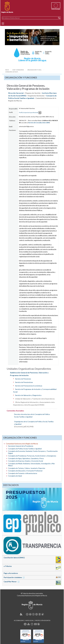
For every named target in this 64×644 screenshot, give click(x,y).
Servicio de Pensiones (23, 379)
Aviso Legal (30, 620)
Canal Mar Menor (12, 582)
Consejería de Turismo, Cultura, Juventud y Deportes (27, 468)
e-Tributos (8, 566)
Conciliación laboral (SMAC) (14, 558)
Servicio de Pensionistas (24, 382)
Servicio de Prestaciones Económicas (29, 386)
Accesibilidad (19, 620)
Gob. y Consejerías (18, 70)
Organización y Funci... (35, 70)
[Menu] (3, 24)
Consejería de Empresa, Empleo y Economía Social (26, 461)
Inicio (7, 70)
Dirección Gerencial (16, 93)
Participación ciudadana (14, 577)
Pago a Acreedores (11, 573)
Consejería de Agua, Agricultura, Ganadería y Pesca (26, 458)
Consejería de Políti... (12, 72)
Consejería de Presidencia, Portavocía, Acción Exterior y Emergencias (32, 456)
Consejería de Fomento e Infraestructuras (23, 473)
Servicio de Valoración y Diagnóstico (28, 395)
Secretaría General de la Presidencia (21, 446)
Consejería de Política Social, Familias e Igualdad (25, 449)
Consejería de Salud (15, 476)
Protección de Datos (43, 620)
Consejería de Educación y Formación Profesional (25, 471)
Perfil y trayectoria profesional (30, 112)
